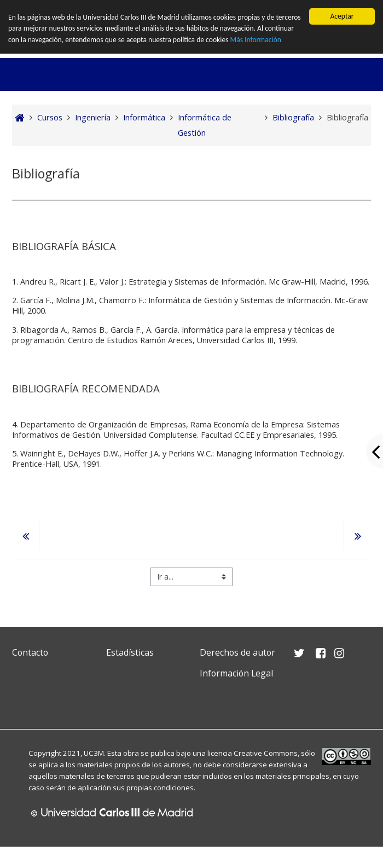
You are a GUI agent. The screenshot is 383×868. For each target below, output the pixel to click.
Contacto (30, 652)
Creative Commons (266, 753)
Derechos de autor (237, 652)
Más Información (256, 40)
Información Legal (236, 673)
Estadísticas (130, 652)
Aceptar (342, 16)
